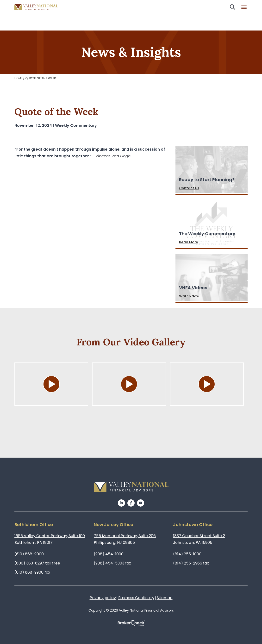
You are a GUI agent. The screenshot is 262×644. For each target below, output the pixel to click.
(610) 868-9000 (29, 554)
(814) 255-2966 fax (191, 563)
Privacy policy (103, 598)
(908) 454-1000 (109, 554)
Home (18, 78)
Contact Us (189, 188)
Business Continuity (136, 598)
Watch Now (189, 296)
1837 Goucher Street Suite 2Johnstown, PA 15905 (199, 539)
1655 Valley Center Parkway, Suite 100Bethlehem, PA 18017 (50, 539)
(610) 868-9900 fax (32, 572)
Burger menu (244, 7)
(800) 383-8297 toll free (37, 563)
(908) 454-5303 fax (112, 563)
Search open (232, 7)
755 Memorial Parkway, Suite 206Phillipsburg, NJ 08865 (125, 539)
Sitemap (165, 598)
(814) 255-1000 (187, 554)
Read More (189, 242)
